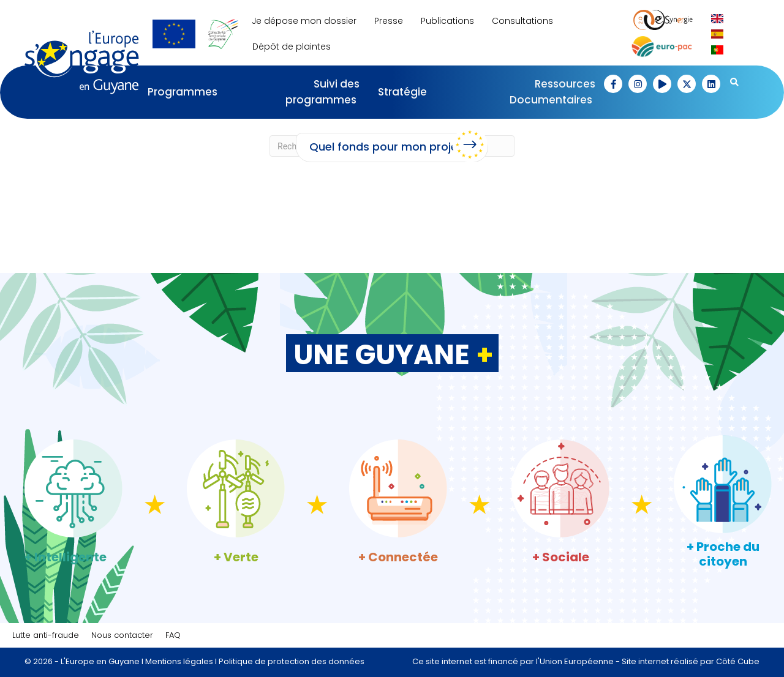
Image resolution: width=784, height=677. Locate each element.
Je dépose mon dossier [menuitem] (304, 21)
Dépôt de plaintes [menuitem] (292, 47)
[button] (613, 84)
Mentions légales (179, 661)
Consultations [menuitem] (522, 21)
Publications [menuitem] (447, 21)
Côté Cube (738, 661)
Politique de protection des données (292, 661)
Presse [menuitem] (389, 21)
